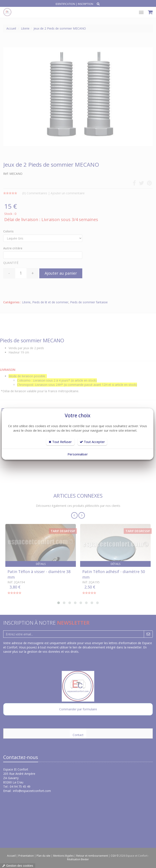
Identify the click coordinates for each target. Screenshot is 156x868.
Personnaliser (78, 454)
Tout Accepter (92, 442)
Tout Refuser (60, 442)
